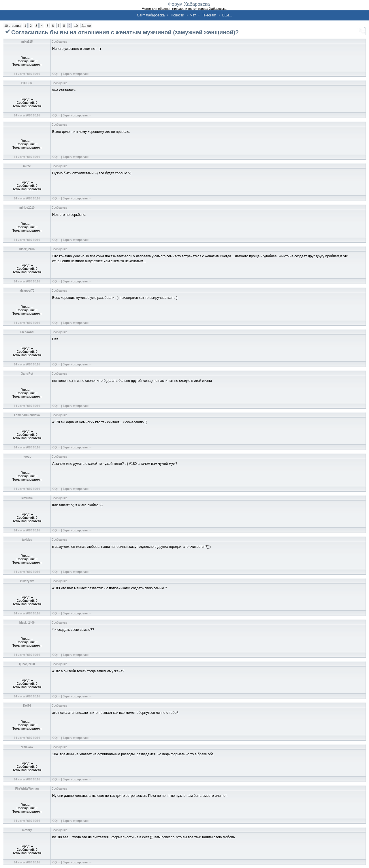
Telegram (209, 15)
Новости (177, 15)
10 (76, 26)
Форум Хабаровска (189, 4)
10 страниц (13, 26)
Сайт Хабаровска (151, 15)
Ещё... (227, 15)
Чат (193, 15)
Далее (86, 26)
